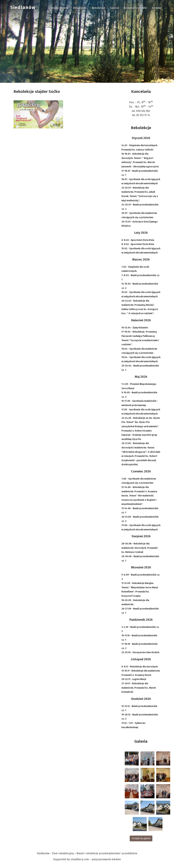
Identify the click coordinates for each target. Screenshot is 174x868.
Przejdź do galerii (141, 838)
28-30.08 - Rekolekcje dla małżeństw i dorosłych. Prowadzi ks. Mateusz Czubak (140, 548)
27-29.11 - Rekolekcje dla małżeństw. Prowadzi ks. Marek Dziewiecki (139, 688)
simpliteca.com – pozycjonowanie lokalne (96, 859)
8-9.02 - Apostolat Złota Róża (138, 244)
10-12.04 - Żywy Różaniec (135, 328)
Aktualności (80, 8)
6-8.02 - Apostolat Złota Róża (138, 240)
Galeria (114, 8)
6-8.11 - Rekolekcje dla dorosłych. (140, 667)
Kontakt (157, 8)
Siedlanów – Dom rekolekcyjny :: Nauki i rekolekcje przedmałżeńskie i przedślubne (87, 853)
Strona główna (59, 8)
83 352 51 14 (143, 115)
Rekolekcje (98, 8)
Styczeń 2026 (141, 138)
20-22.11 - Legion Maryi (134, 679)
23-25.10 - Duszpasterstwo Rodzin (140, 652)
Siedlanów (23, 7)
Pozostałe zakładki (135, 8)
